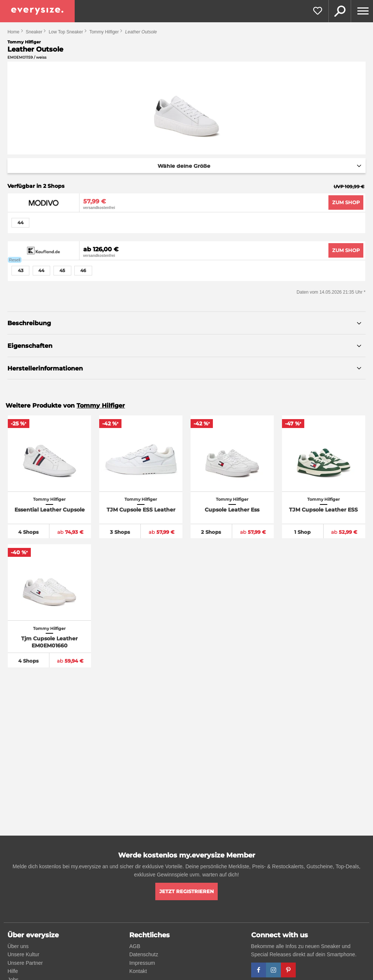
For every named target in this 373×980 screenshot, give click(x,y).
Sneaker (34, 32)
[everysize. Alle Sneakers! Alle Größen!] (37, 11)
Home (13, 32)
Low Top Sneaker (66, 32)
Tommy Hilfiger (104, 32)
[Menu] (362, 11)
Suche (340, 11)
